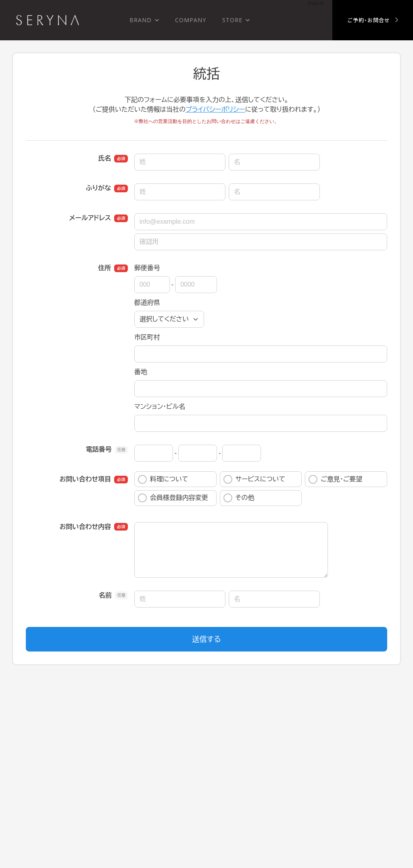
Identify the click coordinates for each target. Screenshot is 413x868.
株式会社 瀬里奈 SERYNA (48, 20)
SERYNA (43, 774)
